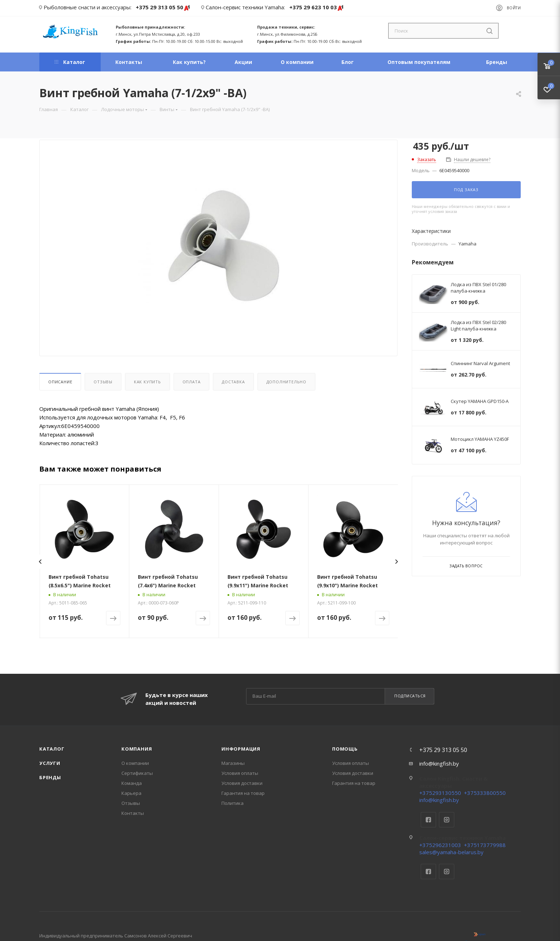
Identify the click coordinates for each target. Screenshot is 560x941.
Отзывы (103, 382)
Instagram (447, 820)
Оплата (192, 382)
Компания (137, 749)
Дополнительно (286, 382)
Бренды (50, 777)
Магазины (233, 763)
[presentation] (40, 562)
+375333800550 (485, 793)
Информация (241, 749)
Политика (232, 803)
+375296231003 (440, 845)
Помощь (345, 749)
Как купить (147, 382)
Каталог (52, 749)
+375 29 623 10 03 (317, 8)
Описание (60, 382)
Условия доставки (242, 783)
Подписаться (410, 696)
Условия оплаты (240, 773)
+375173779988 (485, 845)
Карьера (131, 793)
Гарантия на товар (243, 793)
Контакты (133, 813)
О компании (135, 763)
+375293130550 (440, 793)
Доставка (233, 382)
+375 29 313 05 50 (163, 8)
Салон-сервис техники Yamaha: (245, 7)
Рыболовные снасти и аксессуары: (87, 7)
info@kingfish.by (439, 763)
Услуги (50, 763)
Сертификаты (137, 773)
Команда (132, 783)
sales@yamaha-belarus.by (451, 852)
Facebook (428, 820)
